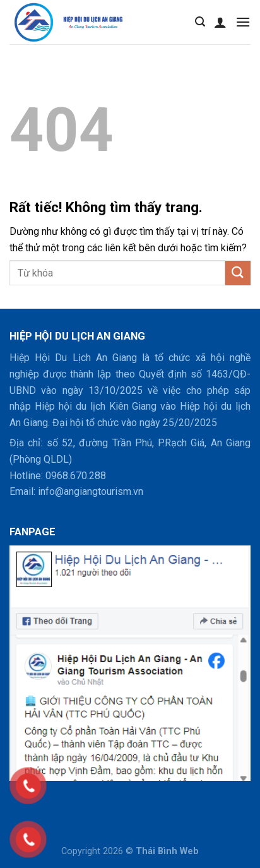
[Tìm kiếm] (200, 22)
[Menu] (243, 22)
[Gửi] (238, 273)
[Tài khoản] (220, 22)
